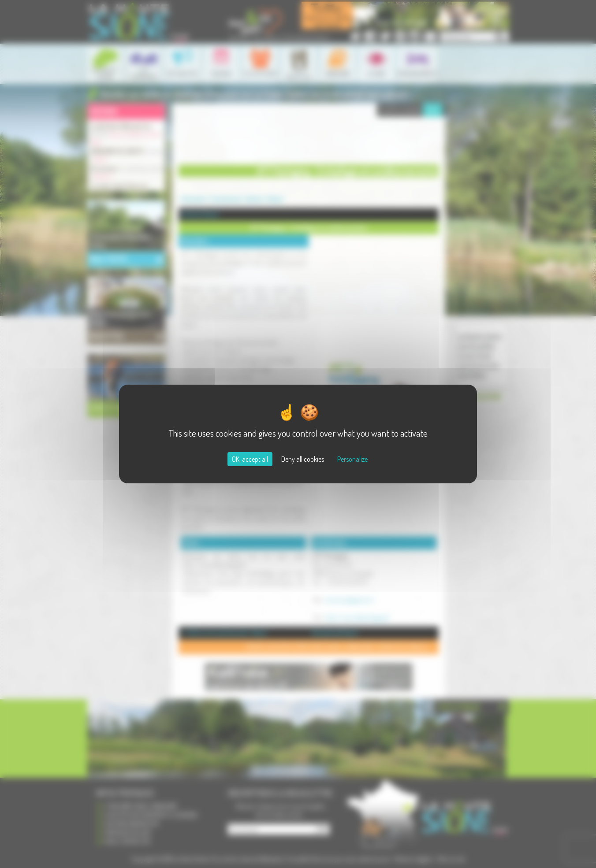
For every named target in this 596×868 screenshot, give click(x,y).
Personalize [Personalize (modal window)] (352, 459)
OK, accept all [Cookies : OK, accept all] (250, 459)
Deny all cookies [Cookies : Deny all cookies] (303, 459)
